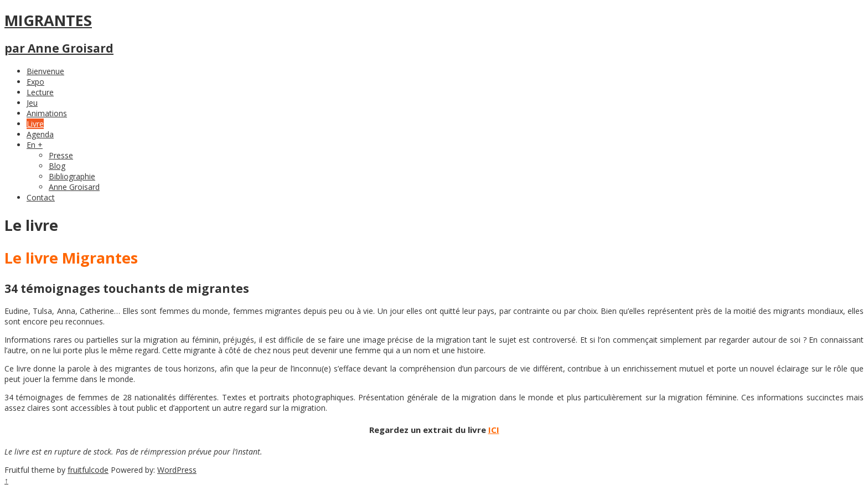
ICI (494, 430)
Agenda (40, 134)
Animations (47, 113)
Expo (35, 82)
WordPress (177, 470)
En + (35, 145)
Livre (35, 124)
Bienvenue (45, 71)
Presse (61, 155)
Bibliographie (72, 176)
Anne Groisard (74, 187)
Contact (41, 197)
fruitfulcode (88, 470)
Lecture (40, 92)
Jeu (32, 103)
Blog (57, 166)
